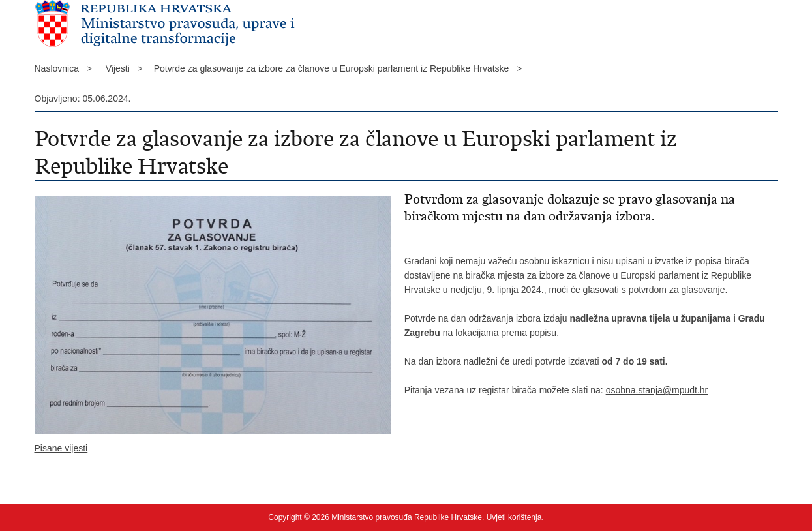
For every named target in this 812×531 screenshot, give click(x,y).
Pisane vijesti (61, 448)
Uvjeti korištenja (514, 517)
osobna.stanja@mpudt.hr (657, 390)
